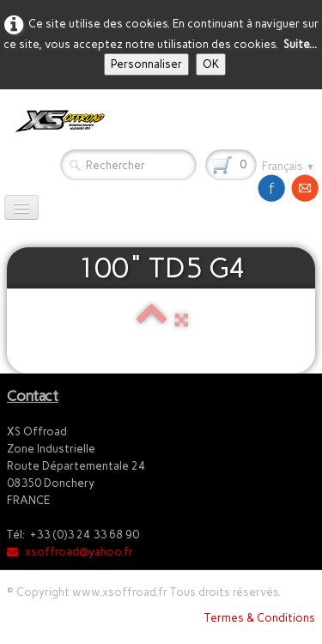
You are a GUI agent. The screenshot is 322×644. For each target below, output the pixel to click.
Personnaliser (146, 64)
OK (211, 64)
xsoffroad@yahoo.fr (70, 552)
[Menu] (21, 207)
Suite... (300, 44)
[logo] (56, 121)
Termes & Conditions (260, 618)
